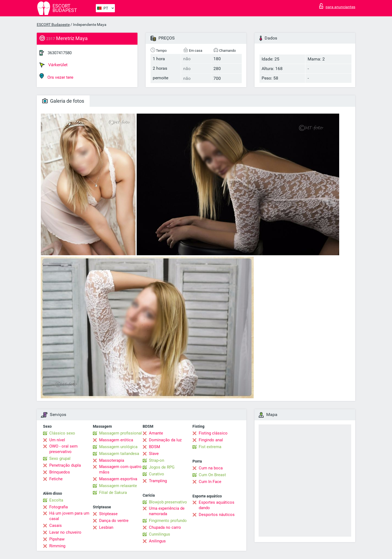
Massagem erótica (116, 440)
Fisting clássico (213, 433)
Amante (156, 433)
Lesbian (106, 527)
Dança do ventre (114, 521)
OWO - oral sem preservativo (63, 449)
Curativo (157, 474)
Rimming (57, 546)
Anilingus (157, 541)
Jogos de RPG (162, 467)
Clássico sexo (62, 433)
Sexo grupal (60, 458)
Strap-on (157, 460)
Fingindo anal (211, 440)
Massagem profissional (120, 433)
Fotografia (59, 507)
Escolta (56, 500)
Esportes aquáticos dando (217, 505)
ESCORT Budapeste (53, 25)
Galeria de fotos (63, 101)
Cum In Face (210, 482)
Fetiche (56, 479)
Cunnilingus (160, 534)
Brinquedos (60, 472)
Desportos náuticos (217, 515)
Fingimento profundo (168, 521)
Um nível (57, 440)
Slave (154, 454)
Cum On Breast (212, 475)
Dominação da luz (165, 440)
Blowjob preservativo (168, 502)
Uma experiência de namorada (167, 511)
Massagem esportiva (118, 479)
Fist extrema (210, 447)
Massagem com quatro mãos (120, 469)
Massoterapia (112, 460)
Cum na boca (211, 468)
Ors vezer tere (56, 76)
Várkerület (53, 65)
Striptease (108, 514)
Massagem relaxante (118, 486)
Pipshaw (57, 539)
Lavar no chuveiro (65, 532)
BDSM (154, 447)
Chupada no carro (165, 527)
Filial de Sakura (113, 493)
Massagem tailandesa (119, 454)
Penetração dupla (65, 465)
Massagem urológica (118, 447)
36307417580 (60, 53)
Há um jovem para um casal (69, 516)
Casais (56, 525)
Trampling (158, 481)
